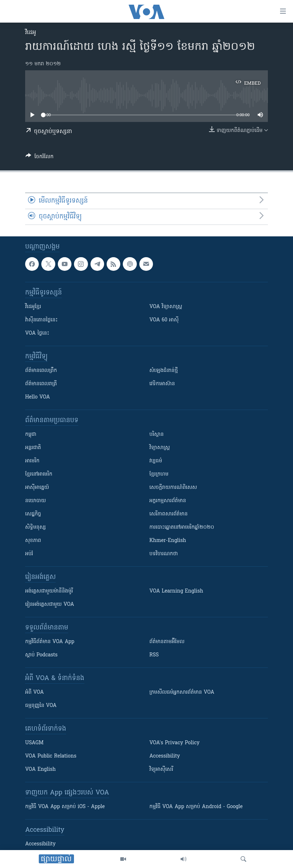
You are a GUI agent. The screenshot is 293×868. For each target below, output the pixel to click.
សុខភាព (33, 541)
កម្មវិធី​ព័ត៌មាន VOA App (50, 642)
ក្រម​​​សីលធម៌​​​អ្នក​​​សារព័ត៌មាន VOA (182, 692)
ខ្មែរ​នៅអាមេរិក (39, 474)
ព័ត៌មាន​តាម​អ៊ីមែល (167, 642)
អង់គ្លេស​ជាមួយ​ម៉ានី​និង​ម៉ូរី (49, 591)
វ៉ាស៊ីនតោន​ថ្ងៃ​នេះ (41, 320)
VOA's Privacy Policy (175, 743)
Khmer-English (168, 541)
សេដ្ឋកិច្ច (33, 514)
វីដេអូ (31, 33)
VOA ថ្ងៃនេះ (37, 333)
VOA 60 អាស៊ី (164, 320)
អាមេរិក (32, 461)
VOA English (40, 770)
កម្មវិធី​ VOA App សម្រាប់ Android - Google (196, 807)
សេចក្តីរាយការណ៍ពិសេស (173, 488)
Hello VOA (38, 397)
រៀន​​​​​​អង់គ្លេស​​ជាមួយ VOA (50, 605)
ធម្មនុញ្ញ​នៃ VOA (41, 706)
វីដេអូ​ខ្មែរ (33, 307)
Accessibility (165, 756)
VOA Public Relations (51, 756)
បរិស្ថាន (157, 435)
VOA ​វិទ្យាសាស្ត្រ (166, 307)
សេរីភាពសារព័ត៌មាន (169, 514)
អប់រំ (29, 554)
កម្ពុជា (31, 435)
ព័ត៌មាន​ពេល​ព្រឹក (41, 371)
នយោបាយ (36, 501)
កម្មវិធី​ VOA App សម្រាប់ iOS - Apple (65, 807)
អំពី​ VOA (34, 692)
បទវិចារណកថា (164, 554)
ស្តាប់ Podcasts (41, 655)
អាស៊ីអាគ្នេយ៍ (37, 488)
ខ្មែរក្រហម (159, 474)
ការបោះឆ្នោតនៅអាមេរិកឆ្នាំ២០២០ (182, 527)
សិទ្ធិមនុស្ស (36, 527)
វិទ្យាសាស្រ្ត (160, 448)
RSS (154, 655)
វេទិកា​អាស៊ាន (162, 384)
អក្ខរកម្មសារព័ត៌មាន (168, 501)
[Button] (39, 158)
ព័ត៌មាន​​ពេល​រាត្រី (41, 384)
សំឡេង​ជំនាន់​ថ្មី (164, 371)
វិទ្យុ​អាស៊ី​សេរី (161, 770)
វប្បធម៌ (156, 461)
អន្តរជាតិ (33, 448)
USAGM (34, 743)
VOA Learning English (176, 591)
